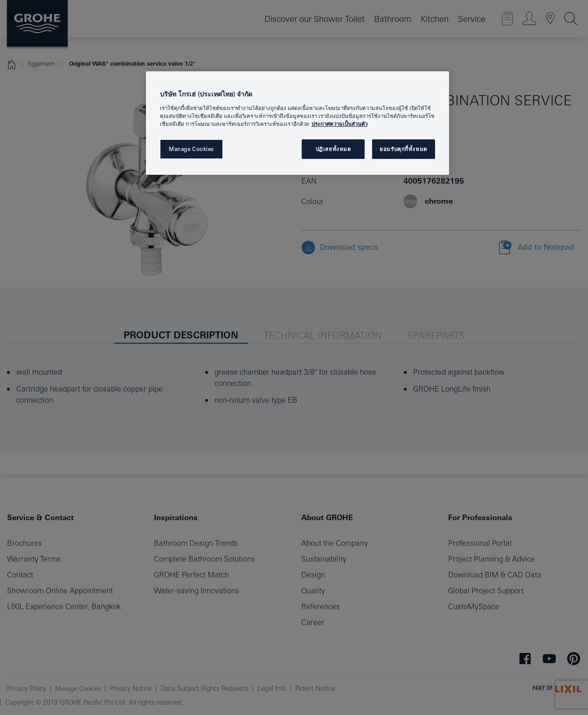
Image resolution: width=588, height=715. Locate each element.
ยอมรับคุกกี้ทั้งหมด (403, 149)
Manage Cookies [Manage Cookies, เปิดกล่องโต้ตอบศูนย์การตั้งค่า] (191, 149)
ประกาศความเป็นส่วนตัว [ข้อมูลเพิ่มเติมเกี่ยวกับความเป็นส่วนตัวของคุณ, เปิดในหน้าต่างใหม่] (339, 124)
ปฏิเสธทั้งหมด (333, 149)
